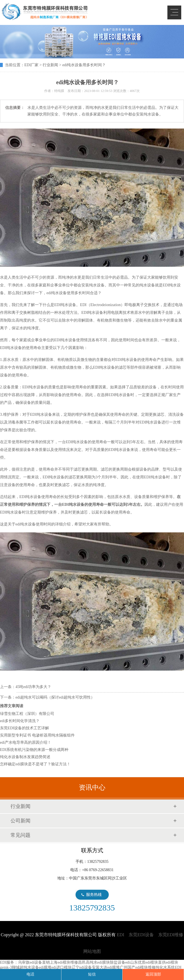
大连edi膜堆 (110, 967)
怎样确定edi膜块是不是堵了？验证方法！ (35, 764)
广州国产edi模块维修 (138, 967)
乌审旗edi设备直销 (34, 962)
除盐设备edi (120, 962)
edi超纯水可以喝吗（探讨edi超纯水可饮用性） (55, 697)
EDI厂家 (31, 65)
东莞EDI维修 (171, 935)
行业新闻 (50, 65)
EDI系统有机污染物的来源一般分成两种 (34, 750)
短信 (92, 974)
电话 (30, 974)
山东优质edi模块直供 (148, 962)
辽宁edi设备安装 (86, 967)
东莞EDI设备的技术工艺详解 (24, 728)
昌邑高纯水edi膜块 (94, 962)
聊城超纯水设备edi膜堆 (32, 967)
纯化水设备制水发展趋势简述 (25, 757)
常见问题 (20, 835)
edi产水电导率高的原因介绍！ (26, 742)
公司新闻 (20, 821)
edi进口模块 (62, 967)
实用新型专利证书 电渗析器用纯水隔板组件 (37, 735)
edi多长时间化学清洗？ (20, 721)
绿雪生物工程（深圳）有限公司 (27, 714)
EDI (44, 12)
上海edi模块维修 (64, 962)
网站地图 (92, 951)
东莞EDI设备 (141, 935)
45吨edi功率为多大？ (33, 687)
